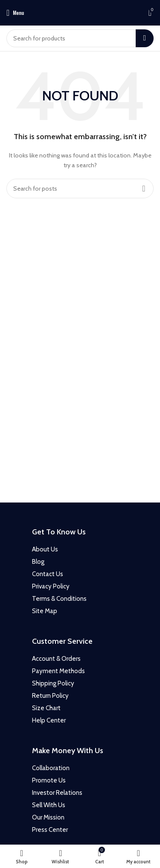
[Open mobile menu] (15, 13)
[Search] (80, 38)
